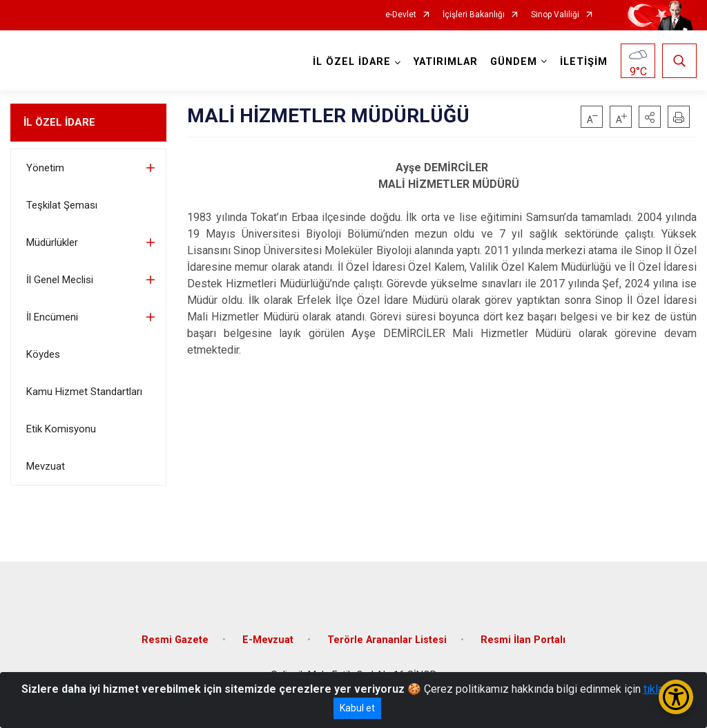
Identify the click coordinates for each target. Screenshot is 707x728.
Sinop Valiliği (555, 15)
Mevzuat (46, 466)
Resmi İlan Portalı (523, 639)
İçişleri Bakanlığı (474, 15)
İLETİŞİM (584, 62)
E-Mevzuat (268, 639)
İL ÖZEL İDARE (59, 122)
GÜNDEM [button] (514, 62)
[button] (650, 117)
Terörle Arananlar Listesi (387, 639)
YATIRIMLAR (446, 62)
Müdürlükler (52, 242)
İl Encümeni (52, 317)
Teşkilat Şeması (62, 205)
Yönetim (45, 168)
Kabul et (357, 708)
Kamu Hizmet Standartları (84, 392)
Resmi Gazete (175, 639)
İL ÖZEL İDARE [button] (352, 62)
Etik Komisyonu (61, 429)
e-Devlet (401, 15)
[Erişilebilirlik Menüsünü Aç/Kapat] (676, 697)
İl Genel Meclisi (60, 280)
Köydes (43, 354)
